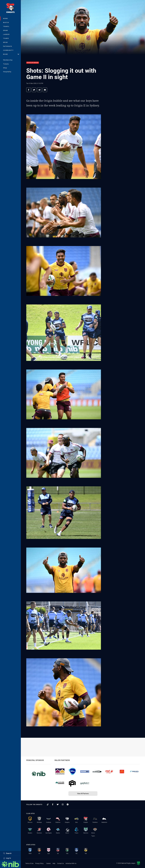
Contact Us (60, 863)
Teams (6, 38)
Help (54, 863)
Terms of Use (29, 863)
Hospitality (7, 72)
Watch (6, 22)
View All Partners (83, 794)
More (11, 54)
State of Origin (33, 63)
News (6, 18)
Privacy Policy (39, 863)
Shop (5, 68)
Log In (7, 858)
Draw (6, 30)
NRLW (5, 42)
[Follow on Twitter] (58, 804)
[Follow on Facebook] (53, 804)
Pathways (8, 46)
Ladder (6, 34)
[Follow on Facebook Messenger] (68, 804)
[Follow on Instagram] (63, 804)
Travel (6, 26)
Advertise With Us (71, 863)
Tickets (6, 64)
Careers (48, 863)
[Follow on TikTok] (48, 804)
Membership (8, 60)
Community (8, 50)
